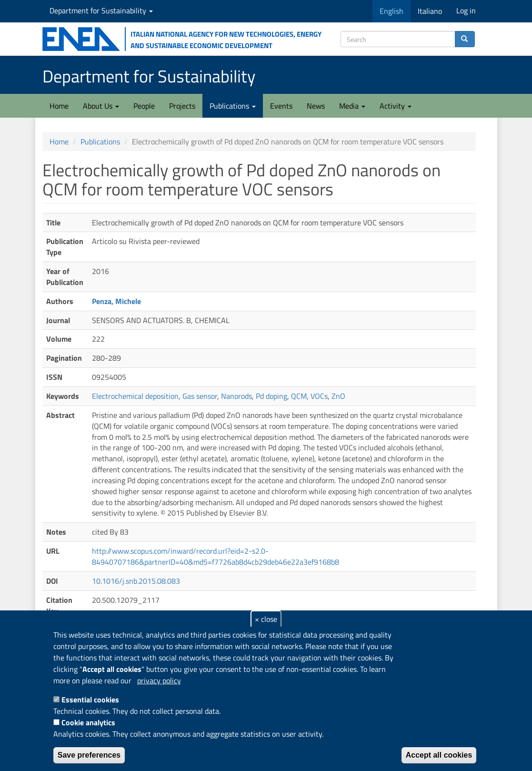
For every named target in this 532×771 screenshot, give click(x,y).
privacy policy (159, 680)
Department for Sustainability (101, 10)
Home (59, 106)
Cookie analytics (88, 722)
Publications (233, 106)
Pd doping (271, 396)
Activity (396, 106)
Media (352, 106)
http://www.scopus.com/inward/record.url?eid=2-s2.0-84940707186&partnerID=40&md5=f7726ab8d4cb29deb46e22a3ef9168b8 (216, 556)
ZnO (338, 396)
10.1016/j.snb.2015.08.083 (136, 581)
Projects (182, 106)
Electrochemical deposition (135, 396)
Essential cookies (90, 700)
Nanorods (236, 396)
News (316, 106)
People (144, 106)
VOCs (319, 396)
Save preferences (89, 755)
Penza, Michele (116, 301)
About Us (101, 106)
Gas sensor (200, 396)
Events (281, 106)
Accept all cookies (439, 755)
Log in (466, 10)
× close (266, 619)
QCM (299, 396)
